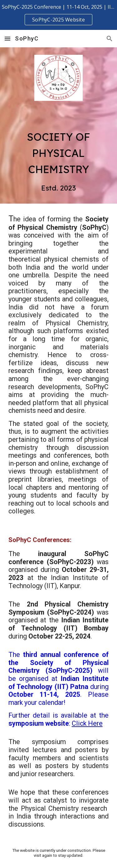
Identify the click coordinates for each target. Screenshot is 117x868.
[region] (58, 15)
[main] (59, 156)
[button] (7, 38)
